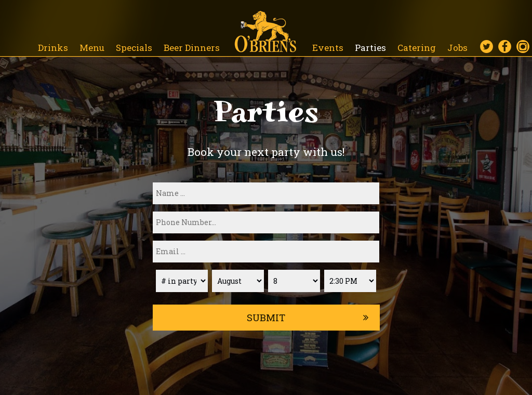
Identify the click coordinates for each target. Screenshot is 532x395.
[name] (266, 193)
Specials (135, 48)
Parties (371, 48)
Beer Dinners (192, 48)
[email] (266, 252)
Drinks (54, 48)
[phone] (266, 222)
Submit (266, 318)
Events (329, 48)
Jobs (457, 48)
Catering (418, 48)
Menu (93, 48)
